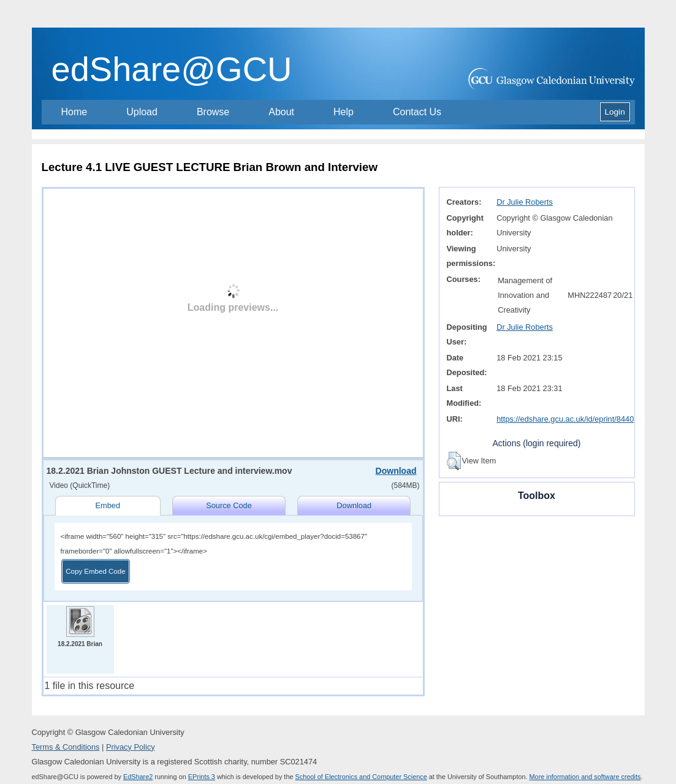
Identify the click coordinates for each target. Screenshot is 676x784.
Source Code (229, 505)
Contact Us (417, 112)
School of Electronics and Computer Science (361, 777)
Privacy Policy (131, 747)
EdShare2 (138, 777)
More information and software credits (585, 777)
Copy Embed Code (95, 571)
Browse (213, 112)
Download (396, 471)
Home (74, 112)
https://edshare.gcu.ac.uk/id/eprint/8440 (565, 419)
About (281, 112)
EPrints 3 (202, 777)
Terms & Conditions (66, 747)
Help (344, 112)
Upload (142, 112)
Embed (108, 505)
